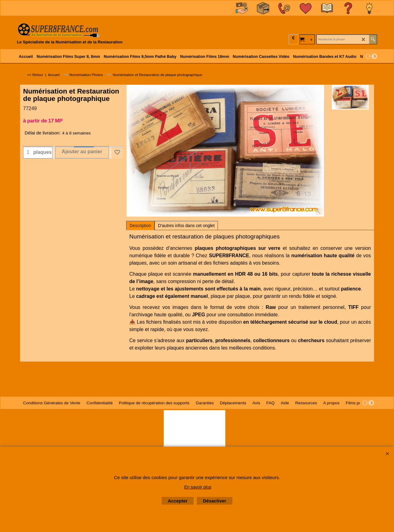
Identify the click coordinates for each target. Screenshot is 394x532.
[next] (374, 56)
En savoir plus (198, 487)
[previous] (368, 56)
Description (140, 226)
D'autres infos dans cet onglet (186, 226)
